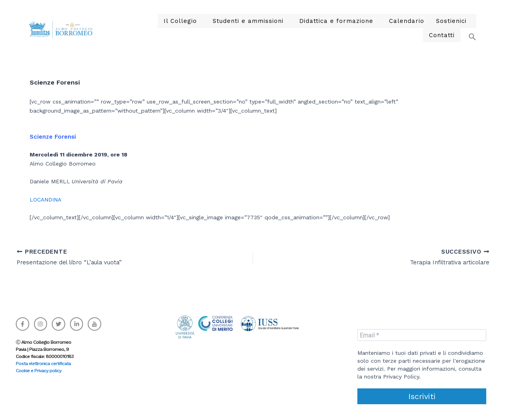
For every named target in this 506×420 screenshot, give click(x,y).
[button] (468, 24)
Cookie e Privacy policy (39, 371)
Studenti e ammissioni (219, 28)
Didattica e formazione (298, 28)
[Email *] (422, 335)
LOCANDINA (45, 200)
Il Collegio (157, 28)
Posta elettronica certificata (43, 363)
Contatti (443, 28)
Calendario (362, 28)
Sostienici (403, 28)
